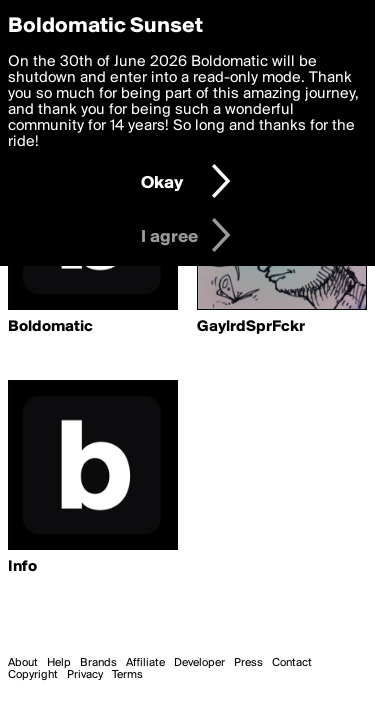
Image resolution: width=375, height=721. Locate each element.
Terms (127, 675)
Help (59, 663)
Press (248, 663)
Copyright (33, 675)
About (23, 663)
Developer (199, 663)
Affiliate (145, 663)
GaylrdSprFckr (251, 327)
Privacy (85, 675)
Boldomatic (50, 327)
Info (22, 567)
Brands (98, 663)
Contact (292, 663)
